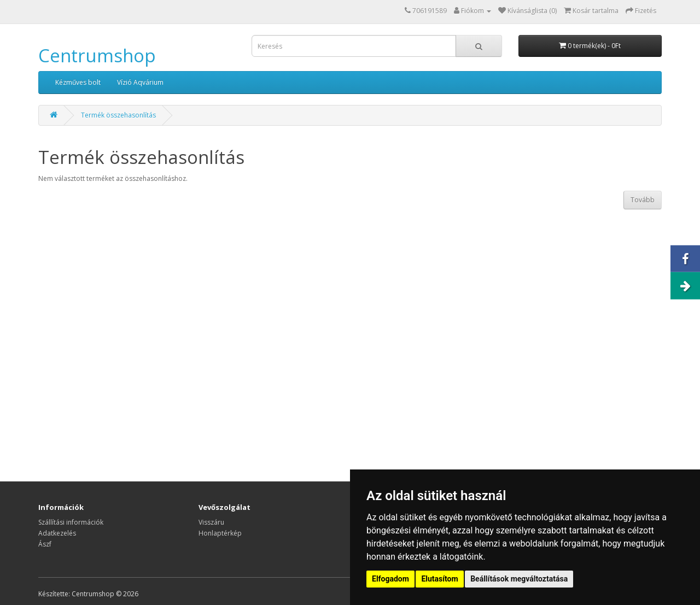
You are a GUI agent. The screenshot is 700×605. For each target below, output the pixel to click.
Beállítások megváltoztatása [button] (519, 579)
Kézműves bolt (78, 82)
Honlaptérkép (220, 533)
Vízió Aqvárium (140, 82)
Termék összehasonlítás (118, 115)
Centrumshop (97, 55)
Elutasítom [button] (439, 579)
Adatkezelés (57, 533)
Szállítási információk (71, 522)
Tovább (643, 200)
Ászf (45, 544)
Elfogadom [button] (390, 579)
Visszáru (211, 522)
